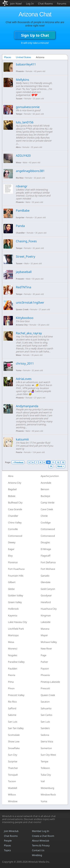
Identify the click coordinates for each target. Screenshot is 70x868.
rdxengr (22, 186)
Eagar (11, 549)
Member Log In (41, 831)
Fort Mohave (48, 569)
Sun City (13, 755)
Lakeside (46, 622)
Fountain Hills (16, 576)
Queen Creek (22, 309)
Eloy (10, 556)
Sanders (45, 728)
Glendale (46, 582)
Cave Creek (47, 509)
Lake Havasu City (18, 622)
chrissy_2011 (25, 363)
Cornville (13, 529)
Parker (44, 662)
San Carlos (46, 715)
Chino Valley (15, 523)
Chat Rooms (45, 3)
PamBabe (23, 211)
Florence (13, 562)
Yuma (19, 370)
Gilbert (12, 582)
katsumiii (22, 439)
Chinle (44, 516)
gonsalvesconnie (28, 107)
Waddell (13, 788)
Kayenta (13, 615)
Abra (18, 147)
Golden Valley (16, 595)
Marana (45, 629)
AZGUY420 (23, 156)
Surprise (20, 217)
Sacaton (45, 702)
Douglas (45, 542)
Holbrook (13, 609)
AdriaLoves (24, 379)
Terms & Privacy (41, 845)
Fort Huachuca (16, 569)
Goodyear (46, 595)
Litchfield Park (16, 629)
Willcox (12, 795)
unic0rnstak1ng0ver (30, 302)
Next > (61, 466)
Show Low (14, 741)
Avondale (46, 483)
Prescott (20, 279)
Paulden (13, 669)
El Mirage (46, 549)
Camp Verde (48, 503)
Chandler (20, 233)
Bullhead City (15, 503)
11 (53, 462)
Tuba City (46, 775)
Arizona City (22, 325)
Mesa (18, 162)
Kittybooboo (25, 318)
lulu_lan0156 (25, 122)
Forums (62, 3)
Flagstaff (46, 556)
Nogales (13, 655)
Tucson (19, 99)
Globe (11, 589)
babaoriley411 (26, 64)
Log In (30, 3)
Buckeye (45, 496)
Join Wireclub (11, 831)
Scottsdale (14, 735)
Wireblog (37, 855)
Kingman (46, 615)
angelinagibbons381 (30, 171)
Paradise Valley (16, 662)
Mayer (44, 635)
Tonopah (13, 775)
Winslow (13, 801)
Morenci (13, 649)
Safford (12, 708)
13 (63, 462)
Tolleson (45, 768)
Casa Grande (15, 509)
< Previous (18, 462)
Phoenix (20, 71)
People (8, 841)
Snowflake (14, 748)
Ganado (45, 576)
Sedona (45, 735)
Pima (11, 682)
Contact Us (38, 850)
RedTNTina (24, 287)
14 (51, 466)
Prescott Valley (16, 695)
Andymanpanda (27, 406)
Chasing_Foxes (26, 241)
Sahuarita (46, 708)
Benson (45, 489)
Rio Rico (20, 178)
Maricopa (13, 635)
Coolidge (46, 523)
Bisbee (12, 496)
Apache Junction (50, 476)
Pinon (11, 688)
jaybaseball (24, 272)
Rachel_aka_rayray (29, 333)
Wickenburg (47, 788)
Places (8, 57)
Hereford (46, 602)
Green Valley (15, 602)
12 (58, 462)
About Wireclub (41, 841)
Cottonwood (48, 529)
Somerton (46, 748)
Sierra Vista (47, 741)
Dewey (12, 542)
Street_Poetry (25, 256)
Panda (20, 226)
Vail (43, 781)
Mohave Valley (49, 642)
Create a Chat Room (43, 836)
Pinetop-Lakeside (50, 682)
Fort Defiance (48, 562)
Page (43, 655)
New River (46, 649)
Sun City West (48, 755)
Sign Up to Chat (35, 35)
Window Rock (48, 795)
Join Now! (16, 3)
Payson (45, 669)
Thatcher (13, 768)
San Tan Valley (16, 728)
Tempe (19, 114)
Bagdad (12, 489)
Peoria (19, 452)
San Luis (13, 722)
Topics (7, 850)
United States (23, 57)
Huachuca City (49, 609)
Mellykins (22, 80)
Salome (12, 715)
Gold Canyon (48, 589)
